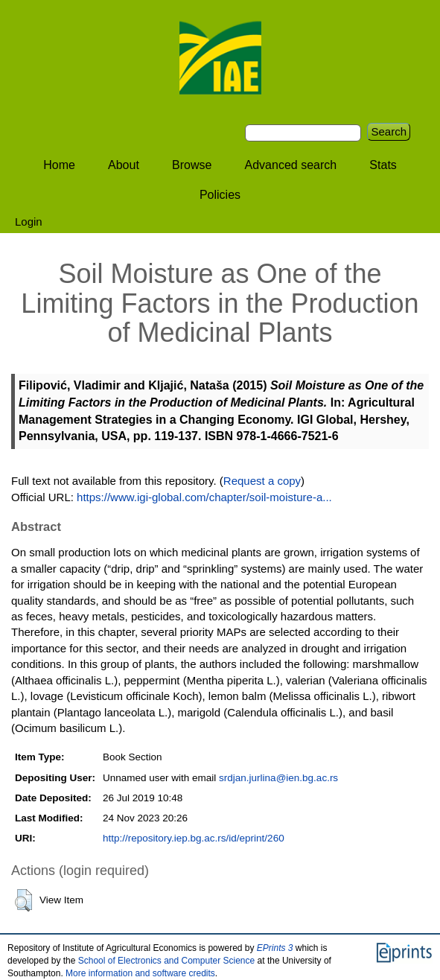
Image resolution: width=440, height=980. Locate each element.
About (124, 165)
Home (59, 165)
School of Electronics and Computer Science (166, 961)
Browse (192, 165)
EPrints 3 (275, 948)
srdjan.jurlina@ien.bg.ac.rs (278, 778)
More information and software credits (140, 973)
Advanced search (291, 165)
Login (29, 222)
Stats (383, 165)
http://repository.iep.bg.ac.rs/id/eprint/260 (194, 838)
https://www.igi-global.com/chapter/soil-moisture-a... (204, 497)
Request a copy (262, 481)
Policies (220, 195)
